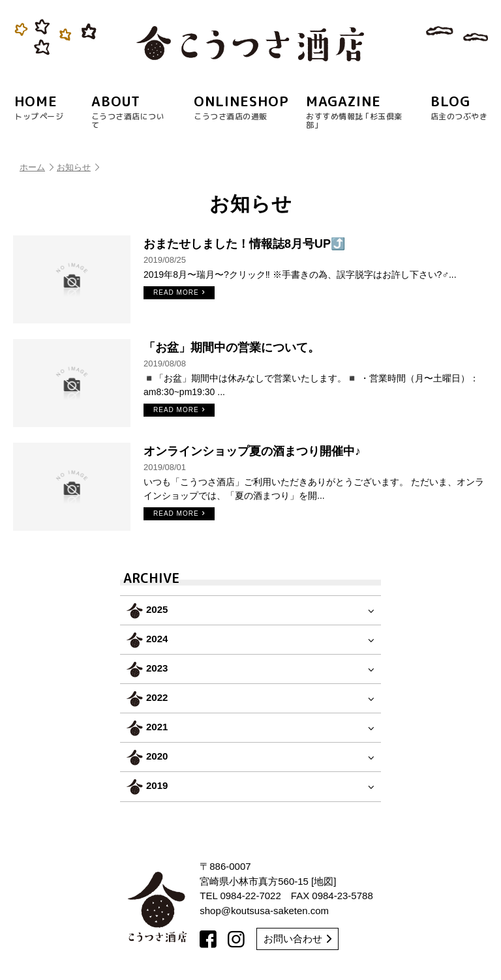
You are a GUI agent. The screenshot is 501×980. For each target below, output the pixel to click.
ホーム (37, 167)
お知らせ (78, 167)
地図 (324, 881)
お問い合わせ (297, 939)
